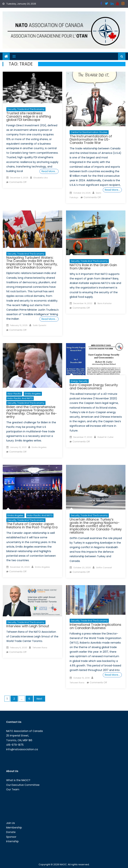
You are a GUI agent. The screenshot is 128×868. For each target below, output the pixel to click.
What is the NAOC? (18, 780)
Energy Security (79, 381)
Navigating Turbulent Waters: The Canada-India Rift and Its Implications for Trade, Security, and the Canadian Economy (32, 262)
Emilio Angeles (33, 394)
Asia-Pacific (14, 394)
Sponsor (11, 837)
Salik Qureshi (40, 325)
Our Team (13, 789)
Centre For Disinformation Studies (89, 132)
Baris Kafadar (105, 303)
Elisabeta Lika (41, 178)
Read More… (49, 171)
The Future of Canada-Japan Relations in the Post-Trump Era (32, 526)
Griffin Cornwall (104, 568)
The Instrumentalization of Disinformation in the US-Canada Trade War (91, 139)
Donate (11, 832)
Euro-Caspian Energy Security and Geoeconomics (94, 387)
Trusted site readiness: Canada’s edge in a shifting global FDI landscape (29, 116)
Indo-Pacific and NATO (20, 398)
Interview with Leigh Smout (28, 626)
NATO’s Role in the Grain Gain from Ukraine (93, 267)
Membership (14, 828)
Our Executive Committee (23, 785)
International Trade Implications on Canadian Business (95, 626)
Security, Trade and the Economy (26, 109)
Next (39, 699)
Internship (12, 841)
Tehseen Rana (40, 648)
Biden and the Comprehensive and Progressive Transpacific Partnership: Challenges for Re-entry (32, 412)
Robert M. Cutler (106, 437)
